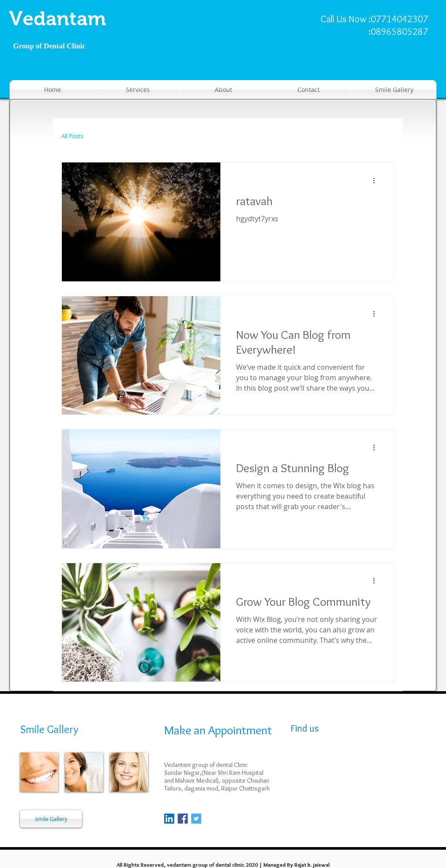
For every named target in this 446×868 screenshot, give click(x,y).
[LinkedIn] (169, 819)
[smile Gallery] (51, 819)
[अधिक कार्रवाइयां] (377, 180)
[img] (39, 772)
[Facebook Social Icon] (183, 819)
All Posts (72, 136)
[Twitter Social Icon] (196, 819)
